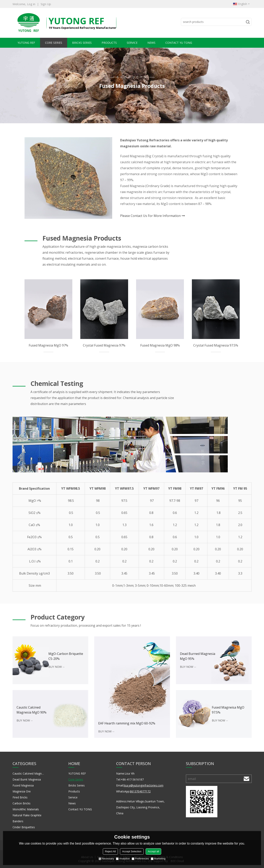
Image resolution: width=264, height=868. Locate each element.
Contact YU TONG (179, 43)
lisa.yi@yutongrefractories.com (144, 785)
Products (109, 43)
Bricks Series (82, 43)
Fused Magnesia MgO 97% (48, 345)
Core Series (54, 43)
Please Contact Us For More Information (150, 216)
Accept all (153, 851)
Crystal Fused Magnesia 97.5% (216, 345)
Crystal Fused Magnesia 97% (104, 345)
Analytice (123, 859)
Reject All (110, 851)
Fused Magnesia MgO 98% (160, 345)
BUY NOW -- (56, 667)
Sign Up (46, 4)
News (151, 43)
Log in (31, 4)
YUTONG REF (26, 43)
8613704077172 (140, 791)
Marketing (158, 859)
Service (132, 43)
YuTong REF (76, 21)
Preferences (140, 859)
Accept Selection (132, 851)
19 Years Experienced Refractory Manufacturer (82, 28)
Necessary (106, 859)
